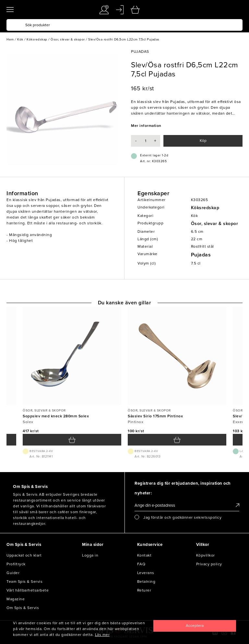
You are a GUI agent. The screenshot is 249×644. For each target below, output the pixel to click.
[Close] (195, 626)
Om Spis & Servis (23, 608)
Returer (144, 590)
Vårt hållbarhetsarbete (28, 590)
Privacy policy (209, 564)
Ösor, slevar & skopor (215, 224)
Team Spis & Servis (24, 582)
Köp (203, 141)
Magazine (16, 599)
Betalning (146, 582)
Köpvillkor (206, 555)
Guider (13, 573)
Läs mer (102, 635)
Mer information (146, 126)
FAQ (141, 564)
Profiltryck (16, 564)
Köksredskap (205, 208)
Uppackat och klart (24, 555)
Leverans (146, 573)
